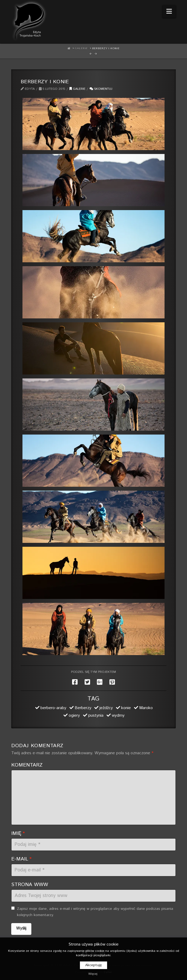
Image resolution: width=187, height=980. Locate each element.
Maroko (146, 708)
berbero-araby (53, 708)
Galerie (77, 89)
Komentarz (27, 765)
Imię (18, 833)
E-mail (21, 859)
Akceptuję (93, 965)
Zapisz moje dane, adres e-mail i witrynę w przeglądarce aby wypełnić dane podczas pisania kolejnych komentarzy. (95, 912)
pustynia (96, 715)
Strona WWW (30, 884)
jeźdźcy (106, 708)
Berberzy (83, 708)
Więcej (93, 974)
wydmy (118, 715)
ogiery (74, 715)
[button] (169, 11)
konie (126, 708)
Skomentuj (101, 89)
